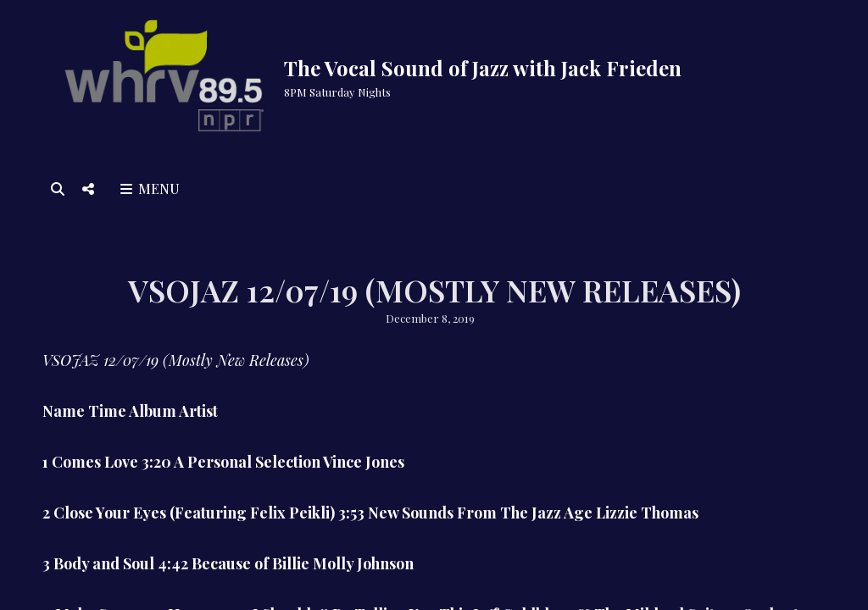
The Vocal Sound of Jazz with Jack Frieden (483, 68)
